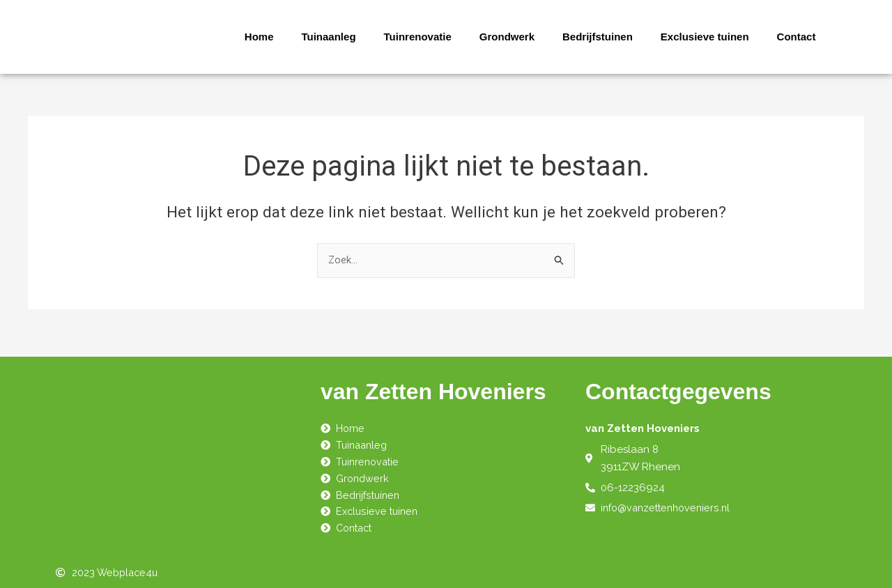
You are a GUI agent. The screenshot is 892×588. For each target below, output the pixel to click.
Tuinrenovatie (418, 37)
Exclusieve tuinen (705, 37)
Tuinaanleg (328, 37)
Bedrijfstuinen (598, 37)
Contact (797, 37)
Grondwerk (507, 37)
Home (259, 37)
